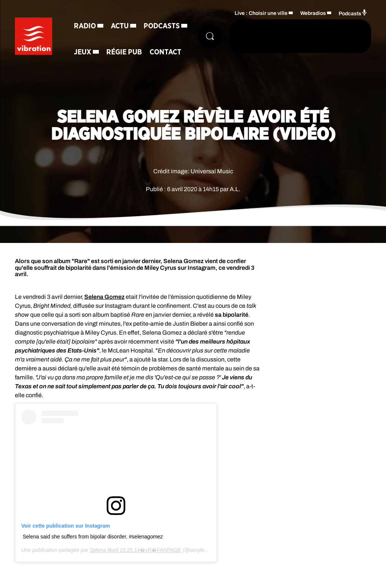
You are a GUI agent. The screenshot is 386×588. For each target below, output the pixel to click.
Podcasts (162, 26)
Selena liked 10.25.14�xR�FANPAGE (136, 550)
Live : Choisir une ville (261, 13)
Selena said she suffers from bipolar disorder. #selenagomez (93, 537)
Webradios (313, 13)
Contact (165, 52)
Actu (120, 26)
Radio (85, 26)
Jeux (83, 52)
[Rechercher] (210, 36)
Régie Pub (124, 52)
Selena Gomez (104, 297)
